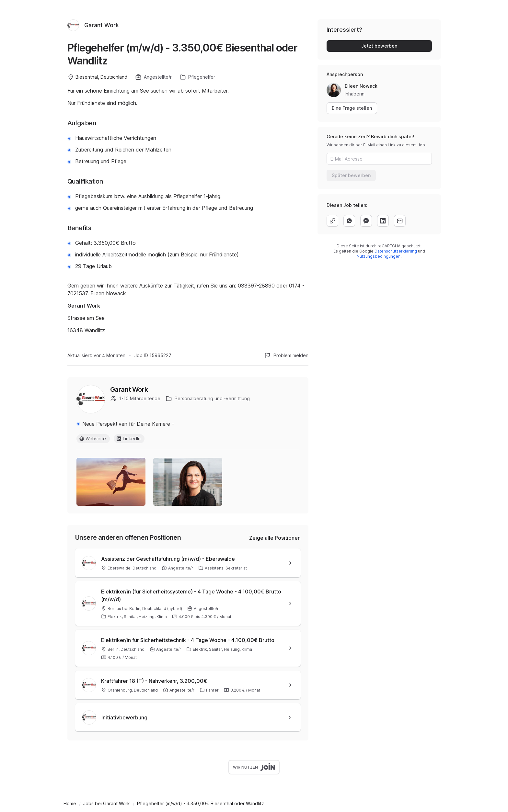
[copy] (332, 221)
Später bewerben (351, 175)
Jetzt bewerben (379, 46)
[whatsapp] (349, 221)
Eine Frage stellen (352, 108)
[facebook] (366, 221)
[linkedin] (383, 221)
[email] (400, 221)
